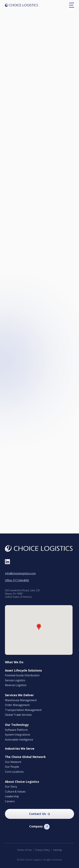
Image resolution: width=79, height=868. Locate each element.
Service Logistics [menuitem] (15, 680)
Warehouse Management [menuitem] (21, 700)
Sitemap (58, 850)
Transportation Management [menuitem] (23, 710)
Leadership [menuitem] (12, 796)
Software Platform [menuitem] (16, 730)
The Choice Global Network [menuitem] (25, 757)
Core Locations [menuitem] (14, 772)
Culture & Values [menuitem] (15, 792)
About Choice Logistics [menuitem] (22, 782)
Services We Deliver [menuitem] (19, 695)
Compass (36, 826)
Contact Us (37, 814)
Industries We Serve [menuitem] (20, 749)
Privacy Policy (42, 850)
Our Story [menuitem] (11, 787)
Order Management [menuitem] (17, 705)
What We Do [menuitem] (14, 662)
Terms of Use (24, 850)
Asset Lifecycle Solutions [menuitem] (23, 671)
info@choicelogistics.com (20, 573)
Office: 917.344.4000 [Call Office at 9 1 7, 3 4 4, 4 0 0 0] (17, 580)
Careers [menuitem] (10, 801)
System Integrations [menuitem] (18, 735)
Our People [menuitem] (12, 767)
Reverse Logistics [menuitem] (16, 685)
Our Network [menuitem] (13, 762)
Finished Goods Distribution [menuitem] (22, 675)
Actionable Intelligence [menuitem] (19, 740)
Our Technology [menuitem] (17, 725)
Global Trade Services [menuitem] (18, 715)
